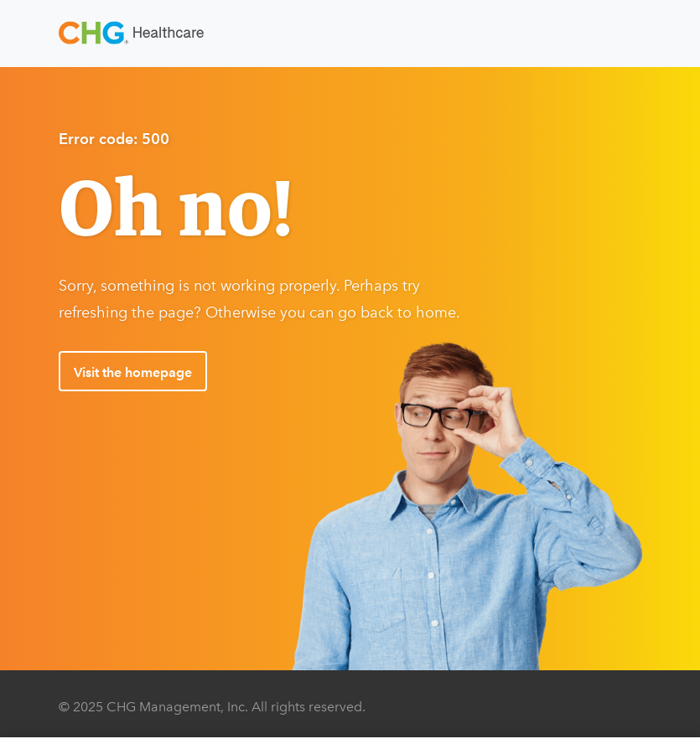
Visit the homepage (133, 372)
